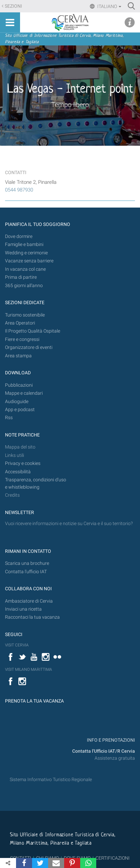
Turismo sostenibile (25, 315)
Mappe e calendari (24, 393)
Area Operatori (20, 323)
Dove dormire (19, 236)
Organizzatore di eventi (29, 347)
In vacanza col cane (25, 269)
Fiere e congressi (22, 339)
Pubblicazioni (19, 385)
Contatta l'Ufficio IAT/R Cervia (104, 751)
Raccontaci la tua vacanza (32, 617)
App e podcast (20, 410)
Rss (9, 418)
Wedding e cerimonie (26, 253)
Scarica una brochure (27, 563)
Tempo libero (70, 105)
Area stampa (18, 356)
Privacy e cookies (23, 463)
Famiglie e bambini (24, 244)
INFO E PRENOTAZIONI (110, 740)
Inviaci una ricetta (23, 609)
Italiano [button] (109, 6)
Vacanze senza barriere (29, 261)
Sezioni (13, 6)
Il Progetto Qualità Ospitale (33, 331)
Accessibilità (18, 472)
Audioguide (17, 402)
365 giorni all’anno (24, 286)
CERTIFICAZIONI (113, 858)
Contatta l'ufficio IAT (26, 572)
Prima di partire (21, 277)
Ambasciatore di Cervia (29, 601)
